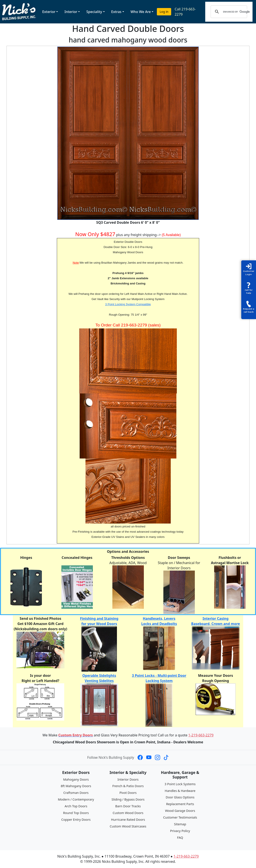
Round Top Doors (76, 813)
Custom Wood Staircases (128, 826)
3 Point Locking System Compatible (128, 304)
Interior (71, 12)
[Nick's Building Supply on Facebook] (140, 757)
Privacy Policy (180, 831)
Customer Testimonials (180, 817)
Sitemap (180, 824)
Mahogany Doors (76, 779)
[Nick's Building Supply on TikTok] (166, 757)
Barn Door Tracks (128, 806)
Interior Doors (128, 779)
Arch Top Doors (76, 806)
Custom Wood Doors (128, 813)
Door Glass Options (180, 797)
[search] (237, 12)
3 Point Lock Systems (180, 784)
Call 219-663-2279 (185, 12)
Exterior (49, 12)
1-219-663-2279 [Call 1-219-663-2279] (201, 735)
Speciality (94, 12)
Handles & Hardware (180, 791)
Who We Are (141, 12)
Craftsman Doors (76, 793)
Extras (116, 12)
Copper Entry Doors (76, 819)
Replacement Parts (180, 804)
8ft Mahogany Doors (76, 786)
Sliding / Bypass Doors (128, 799)
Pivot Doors (128, 793)
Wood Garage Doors (180, 811)
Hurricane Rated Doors (128, 819)
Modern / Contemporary (76, 799)
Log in (164, 12)
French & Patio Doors (128, 786)
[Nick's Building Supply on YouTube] (149, 757)
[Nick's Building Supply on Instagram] (158, 757)
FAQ (180, 837)
